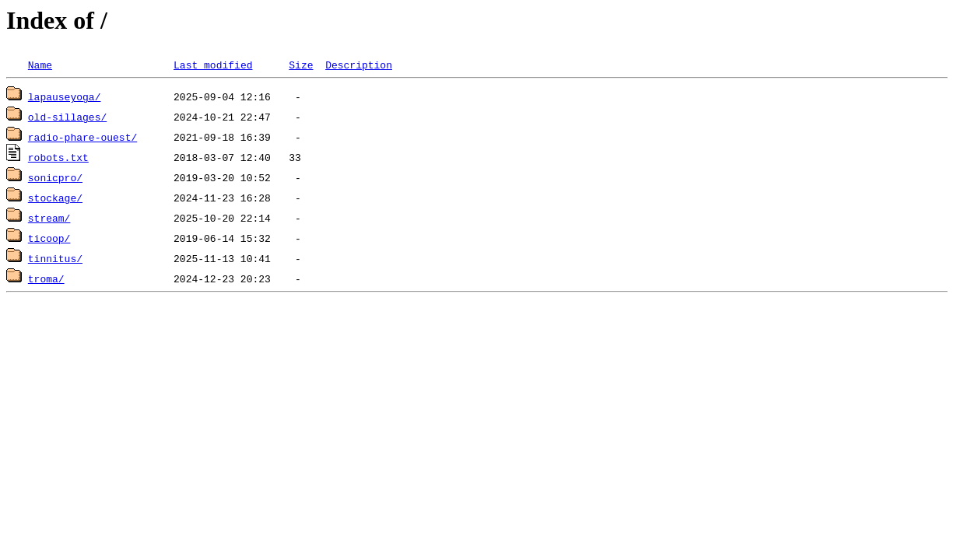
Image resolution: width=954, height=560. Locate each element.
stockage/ (55, 198)
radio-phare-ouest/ (82, 137)
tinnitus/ (55, 258)
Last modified (213, 65)
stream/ (49, 218)
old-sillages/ (67, 117)
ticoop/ (49, 238)
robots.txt (58, 157)
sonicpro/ (55, 177)
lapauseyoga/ (65, 96)
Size (301, 65)
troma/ (46, 278)
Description (359, 65)
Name (40, 65)
